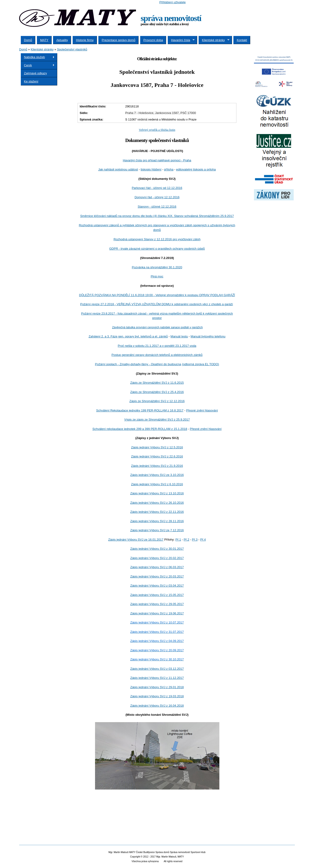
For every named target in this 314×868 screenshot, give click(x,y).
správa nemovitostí (171, 18)
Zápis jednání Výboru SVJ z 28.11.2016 (157, 521)
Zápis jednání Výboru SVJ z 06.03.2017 (157, 567)
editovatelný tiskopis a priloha (196, 169)
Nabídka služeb (38, 57)
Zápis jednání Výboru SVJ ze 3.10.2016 (157, 475)
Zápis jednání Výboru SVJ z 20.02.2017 (157, 558)
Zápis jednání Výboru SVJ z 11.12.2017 (157, 678)
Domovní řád (157, 197)
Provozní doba (153, 40)
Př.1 (178, 540)
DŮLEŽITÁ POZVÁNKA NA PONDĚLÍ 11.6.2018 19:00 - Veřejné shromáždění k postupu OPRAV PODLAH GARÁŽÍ (157, 295)
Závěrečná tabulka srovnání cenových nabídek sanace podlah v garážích (157, 327)
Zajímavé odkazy (36, 73)
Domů (28, 40)
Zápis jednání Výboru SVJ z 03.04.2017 (157, 586)
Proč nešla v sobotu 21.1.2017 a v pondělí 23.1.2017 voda (157, 346)
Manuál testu (179, 336)
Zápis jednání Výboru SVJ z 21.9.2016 (157, 466)
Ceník (38, 65)
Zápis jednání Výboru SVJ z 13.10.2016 (157, 493)
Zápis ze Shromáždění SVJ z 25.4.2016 (157, 392)
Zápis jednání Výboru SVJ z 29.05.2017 (157, 604)
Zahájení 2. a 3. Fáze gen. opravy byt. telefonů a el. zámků (128, 336)
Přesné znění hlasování (202, 410)
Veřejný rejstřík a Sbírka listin (157, 130)
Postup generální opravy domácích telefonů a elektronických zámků (157, 355)
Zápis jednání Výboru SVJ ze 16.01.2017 (136, 540)
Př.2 (186, 540)
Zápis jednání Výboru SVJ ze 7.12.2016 (157, 530)
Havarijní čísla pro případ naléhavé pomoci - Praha (157, 160)
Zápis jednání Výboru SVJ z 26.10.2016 (157, 503)
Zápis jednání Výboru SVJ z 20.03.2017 (157, 576)
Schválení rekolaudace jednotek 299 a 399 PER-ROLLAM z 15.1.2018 (140, 429)
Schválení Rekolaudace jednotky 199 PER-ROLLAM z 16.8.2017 (140, 410)
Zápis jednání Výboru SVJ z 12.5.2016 (157, 447)
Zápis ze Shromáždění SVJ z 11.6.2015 (157, 383)
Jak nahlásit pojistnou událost (118, 169)
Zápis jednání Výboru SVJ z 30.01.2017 (157, 549)
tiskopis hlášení (151, 169)
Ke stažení (31, 81)
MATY (44, 40)
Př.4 (203, 540)
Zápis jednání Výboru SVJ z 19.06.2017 (157, 613)
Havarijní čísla (181, 40)
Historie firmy (85, 40)
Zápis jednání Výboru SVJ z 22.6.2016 (157, 456)
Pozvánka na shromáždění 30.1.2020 (157, 267)
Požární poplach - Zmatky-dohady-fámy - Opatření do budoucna (138, 364)
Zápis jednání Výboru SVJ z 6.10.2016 (157, 484)
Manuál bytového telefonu (208, 336)
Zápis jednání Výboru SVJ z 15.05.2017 (157, 595)
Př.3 (195, 540)
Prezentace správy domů (118, 40)
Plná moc (157, 276)
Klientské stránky (214, 40)
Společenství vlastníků (72, 49)
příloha (169, 169)
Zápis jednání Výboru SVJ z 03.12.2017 (157, 669)
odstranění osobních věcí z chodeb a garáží (157, 304)
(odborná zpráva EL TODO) (201, 364)
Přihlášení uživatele (173, 2)
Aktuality (62, 40)
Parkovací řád (157, 188)
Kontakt (242, 40)
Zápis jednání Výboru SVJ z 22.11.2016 (157, 512)
